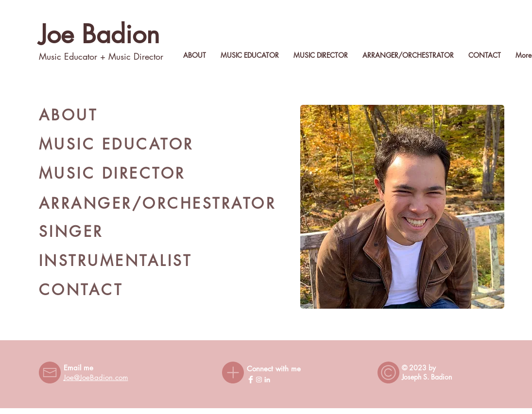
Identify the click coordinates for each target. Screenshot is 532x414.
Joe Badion (99, 34)
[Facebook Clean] (251, 380)
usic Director (140, 56)
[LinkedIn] (267, 380)
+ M (107, 56)
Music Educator (68, 56)
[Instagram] (259, 380)
